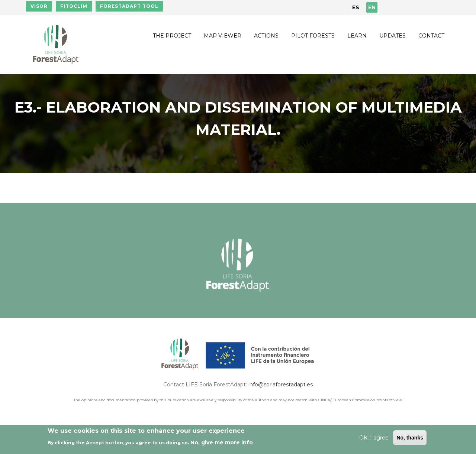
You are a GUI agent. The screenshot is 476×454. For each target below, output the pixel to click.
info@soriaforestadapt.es (281, 385)
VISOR (39, 6)
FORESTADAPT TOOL (129, 6)
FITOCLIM (74, 6)
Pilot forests (313, 36)
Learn (357, 36)
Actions (266, 36)
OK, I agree (374, 438)
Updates (393, 36)
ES (356, 7)
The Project (172, 36)
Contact (431, 36)
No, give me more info (222, 442)
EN (372, 7)
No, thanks (410, 438)
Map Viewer (223, 36)
